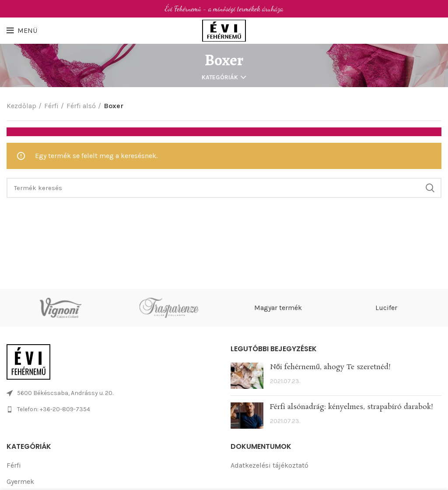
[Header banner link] (224, 9)
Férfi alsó (81, 106)
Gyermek (20, 481)
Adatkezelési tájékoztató (269, 465)
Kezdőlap (21, 106)
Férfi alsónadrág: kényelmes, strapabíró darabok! (352, 407)
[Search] (224, 188)
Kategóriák (220, 78)
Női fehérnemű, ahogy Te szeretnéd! (330, 367)
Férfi (51, 106)
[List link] (112, 409)
